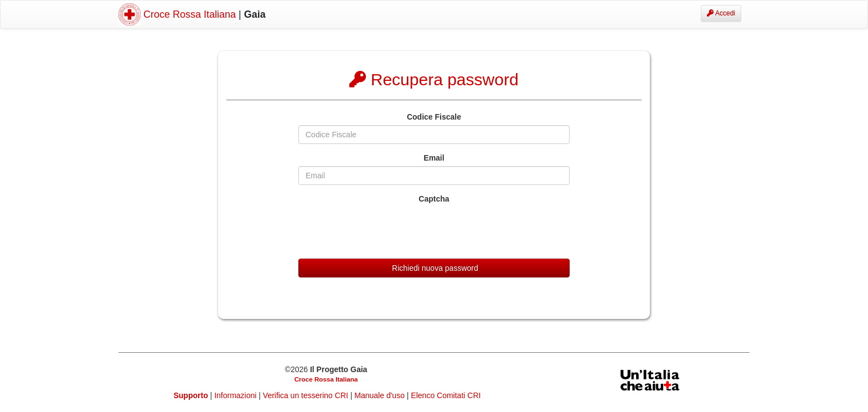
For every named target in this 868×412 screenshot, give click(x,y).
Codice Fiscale (434, 117)
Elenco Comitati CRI (446, 395)
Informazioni (236, 395)
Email (434, 158)
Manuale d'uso (381, 395)
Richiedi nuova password (434, 268)
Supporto (191, 395)
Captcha (434, 199)
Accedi (721, 13)
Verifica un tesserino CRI (307, 395)
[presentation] (383, 229)
